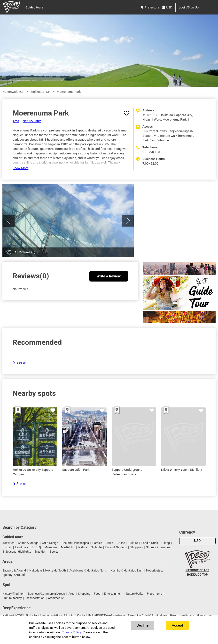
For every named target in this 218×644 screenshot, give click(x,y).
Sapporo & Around (14, 571)
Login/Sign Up (189, 7)
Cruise (121, 543)
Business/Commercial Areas (46, 594)
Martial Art (68, 547)
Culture (133, 543)
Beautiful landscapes (75, 543)
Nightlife (96, 547)
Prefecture (150, 7)
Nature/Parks (32, 121)
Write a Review (109, 276)
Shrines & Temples (158, 547)
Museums (51, 547)
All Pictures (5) (25, 252)
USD (167, 7)
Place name (155, 594)
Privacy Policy (71, 632)
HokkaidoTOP (40, 92)
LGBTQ (36, 547)
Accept (177, 625)
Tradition (40, 552)
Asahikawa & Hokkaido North (88, 571)
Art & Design (50, 543)
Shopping (136, 547)
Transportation (35, 598)
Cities (109, 543)
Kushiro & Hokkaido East (127, 571)
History (7, 547)
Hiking (166, 543)
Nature (83, 547)
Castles (97, 543)
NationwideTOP (13, 92)
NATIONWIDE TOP (197, 570)
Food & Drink (150, 543)
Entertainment (113, 594)
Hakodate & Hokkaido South (48, 571)
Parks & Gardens (116, 547)
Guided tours (34, 7)
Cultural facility (12, 598)
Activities (8, 543)
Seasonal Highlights (18, 552)
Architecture (56, 598)
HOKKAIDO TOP (197, 575)
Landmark (22, 547)
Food (97, 594)
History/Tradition (13, 594)
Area (16, 121)
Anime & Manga (28, 543)
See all (21, 363)
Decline (143, 625)
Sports (54, 552)
